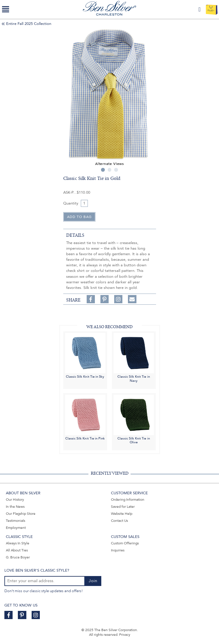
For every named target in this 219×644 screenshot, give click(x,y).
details (75, 235)
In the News (15, 507)
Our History (15, 500)
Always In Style (18, 543)
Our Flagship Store (21, 514)
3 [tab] (116, 170)
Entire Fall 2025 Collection (29, 24)
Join (93, 581)
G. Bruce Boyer (18, 557)
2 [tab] (110, 170)
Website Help (122, 514)
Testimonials (16, 521)
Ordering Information (128, 500)
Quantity (71, 203)
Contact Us (119, 521)
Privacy (125, 635)
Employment (16, 528)
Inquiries (118, 550)
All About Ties (17, 550)
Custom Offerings (125, 543)
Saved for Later (123, 507)
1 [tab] (103, 170)
